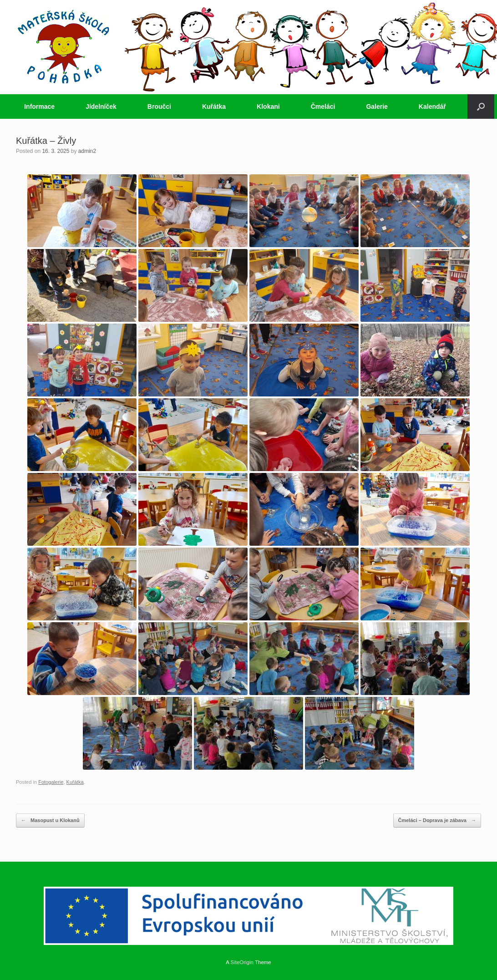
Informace (39, 107)
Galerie (377, 107)
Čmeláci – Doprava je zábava (437, 820)
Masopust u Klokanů (50, 820)
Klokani (268, 107)
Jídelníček (101, 107)
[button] (481, 107)
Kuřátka (214, 107)
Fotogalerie (51, 782)
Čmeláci (323, 107)
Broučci (159, 107)
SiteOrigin (242, 962)
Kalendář (432, 107)
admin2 (87, 151)
